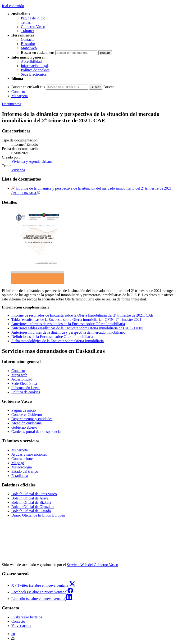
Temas (26, 22)
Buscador (28, 44)
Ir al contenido (13, 6)
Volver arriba (21, 626)
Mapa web (29, 48)
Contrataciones (23, 459)
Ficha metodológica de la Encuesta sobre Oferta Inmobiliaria (58, 341)
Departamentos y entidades (32, 419)
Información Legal (26, 388)
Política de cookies (35, 70)
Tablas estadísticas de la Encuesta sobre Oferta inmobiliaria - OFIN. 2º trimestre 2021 (76, 320)
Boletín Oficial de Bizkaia (31, 502)
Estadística (20, 476)
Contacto (28, 39)
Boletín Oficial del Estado (31, 511)
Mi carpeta (20, 96)
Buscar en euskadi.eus (38, 52)
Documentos (11, 104)
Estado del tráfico (25, 471)
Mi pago (18, 463)
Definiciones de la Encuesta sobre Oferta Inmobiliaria (52, 337)
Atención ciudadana (27, 423)
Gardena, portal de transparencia (36, 432)
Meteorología (22, 467)
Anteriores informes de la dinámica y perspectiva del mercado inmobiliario (68, 332)
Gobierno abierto (24, 427)
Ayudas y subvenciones (29, 454)
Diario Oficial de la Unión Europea (38, 515)
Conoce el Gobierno (27, 415)
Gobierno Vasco (33, 27)
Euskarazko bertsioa (27, 617)
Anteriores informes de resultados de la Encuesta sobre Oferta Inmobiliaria (68, 324)
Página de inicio (33, 18)
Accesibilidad (31, 61)
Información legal (34, 66)
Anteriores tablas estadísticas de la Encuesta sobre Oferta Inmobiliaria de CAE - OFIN (77, 328)
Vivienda (18, 170)
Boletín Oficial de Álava (30, 498)
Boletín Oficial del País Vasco (34, 494)
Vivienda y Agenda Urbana (32, 161)
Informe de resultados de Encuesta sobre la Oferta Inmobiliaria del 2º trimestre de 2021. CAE (82, 315)
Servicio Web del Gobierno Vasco (92, 565)
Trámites (27, 31)
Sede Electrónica (34, 74)
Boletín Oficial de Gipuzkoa (33, 507)
